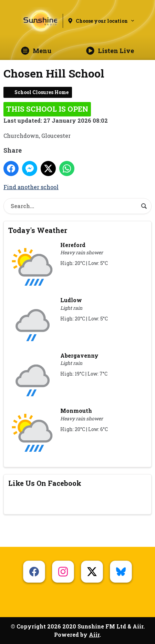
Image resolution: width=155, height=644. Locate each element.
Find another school (31, 187)
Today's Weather (38, 230)
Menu (36, 51)
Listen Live (110, 51)
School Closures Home (42, 92)
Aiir (94, 635)
